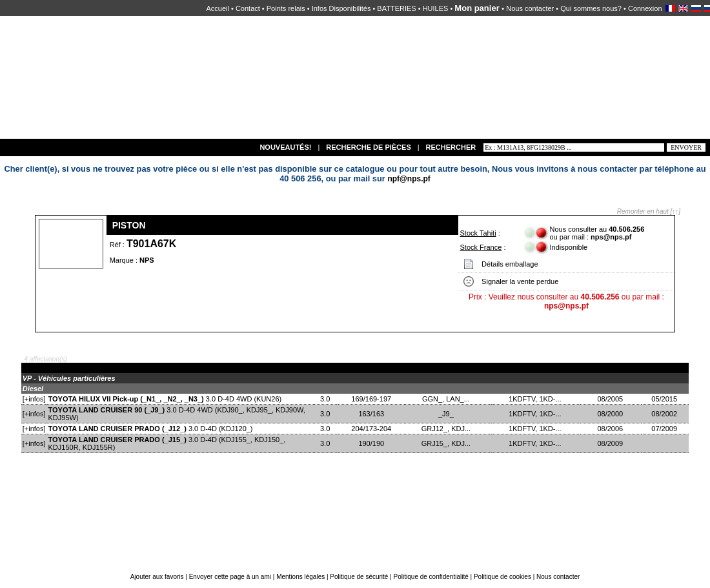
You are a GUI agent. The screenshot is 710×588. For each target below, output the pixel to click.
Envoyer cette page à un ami (231, 577)
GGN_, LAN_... (448, 399)
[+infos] (34, 399)
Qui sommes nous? (591, 8)
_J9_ (448, 414)
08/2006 (611, 429)
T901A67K (151, 244)
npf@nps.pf (409, 179)
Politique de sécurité (359, 577)
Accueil (217, 8)
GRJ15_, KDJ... (448, 443)
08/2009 (611, 443)
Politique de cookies (502, 577)
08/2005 (611, 399)
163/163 (371, 414)
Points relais (286, 8)
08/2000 (611, 414)
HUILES (436, 8)
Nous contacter (530, 8)
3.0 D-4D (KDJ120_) (151, 429)
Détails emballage (510, 264)
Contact (248, 8)
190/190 (371, 443)
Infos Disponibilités (341, 8)
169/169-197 (371, 399)
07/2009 (665, 429)
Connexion (645, 8)
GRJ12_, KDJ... (448, 429)
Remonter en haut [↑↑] (649, 211)
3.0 (326, 399)
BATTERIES (396, 8)
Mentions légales (300, 577)
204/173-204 (371, 429)
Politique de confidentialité (431, 577)
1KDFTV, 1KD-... (536, 399)
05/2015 (665, 399)
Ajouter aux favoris (158, 577)
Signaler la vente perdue (520, 281)
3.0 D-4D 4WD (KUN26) (165, 399)
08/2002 (665, 414)
